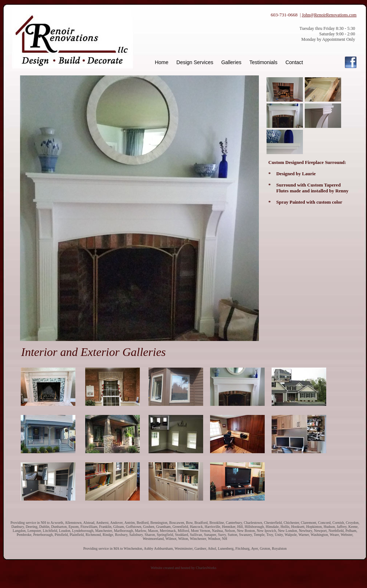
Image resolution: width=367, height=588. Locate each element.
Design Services (195, 62)
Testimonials (263, 62)
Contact (294, 62)
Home (161, 62)
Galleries (231, 62)
